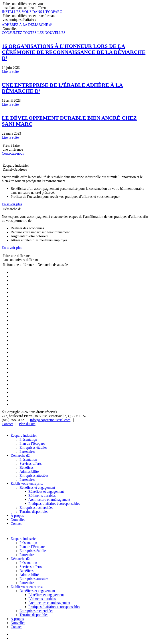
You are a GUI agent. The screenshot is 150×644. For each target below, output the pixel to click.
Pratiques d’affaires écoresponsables (54, 504)
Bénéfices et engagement (37, 488)
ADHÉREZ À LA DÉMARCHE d (27, 25)
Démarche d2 (20, 455)
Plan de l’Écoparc (32, 443)
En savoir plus (12, 204)
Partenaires (27, 451)
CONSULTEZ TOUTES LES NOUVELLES (34, 33)
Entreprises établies (33, 447)
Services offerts (31, 463)
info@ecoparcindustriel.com (50, 420)
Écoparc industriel (24, 435)
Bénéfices (27, 467)
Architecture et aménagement (49, 500)
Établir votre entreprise (27, 484)
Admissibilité (29, 471)
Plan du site (27, 424)
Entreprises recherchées (36, 508)
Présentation (28, 439)
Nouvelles (18, 520)
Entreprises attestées (34, 475)
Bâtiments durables (42, 496)
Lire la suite (10, 72)
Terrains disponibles (34, 512)
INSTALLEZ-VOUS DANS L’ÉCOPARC (32, 12)
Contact (7, 424)
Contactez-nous (13, 153)
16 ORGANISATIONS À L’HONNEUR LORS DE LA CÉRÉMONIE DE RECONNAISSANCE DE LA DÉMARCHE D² (74, 52)
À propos (17, 516)
